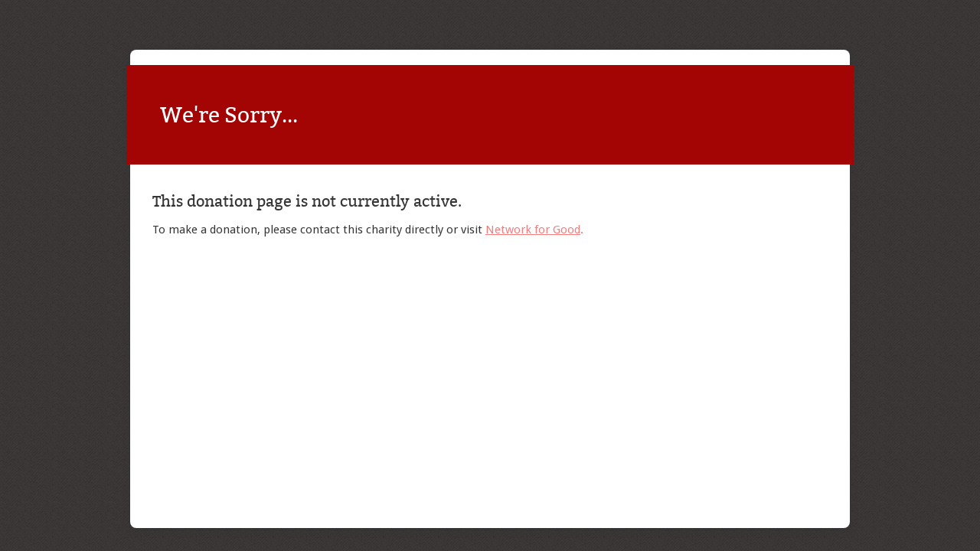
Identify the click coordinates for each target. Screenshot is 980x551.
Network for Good (533, 230)
